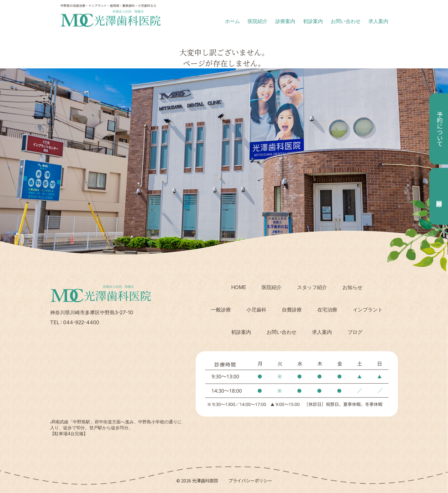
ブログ (355, 332)
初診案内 (313, 21)
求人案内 (378, 21)
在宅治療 (327, 310)
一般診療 (221, 310)
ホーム (232, 21)
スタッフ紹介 (312, 287)
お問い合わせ (346, 21)
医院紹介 (258, 21)
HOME (239, 287)
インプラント (368, 310)
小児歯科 (256, 310)
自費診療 (292, 310)
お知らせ (352, 287)
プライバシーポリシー (250, 480)
